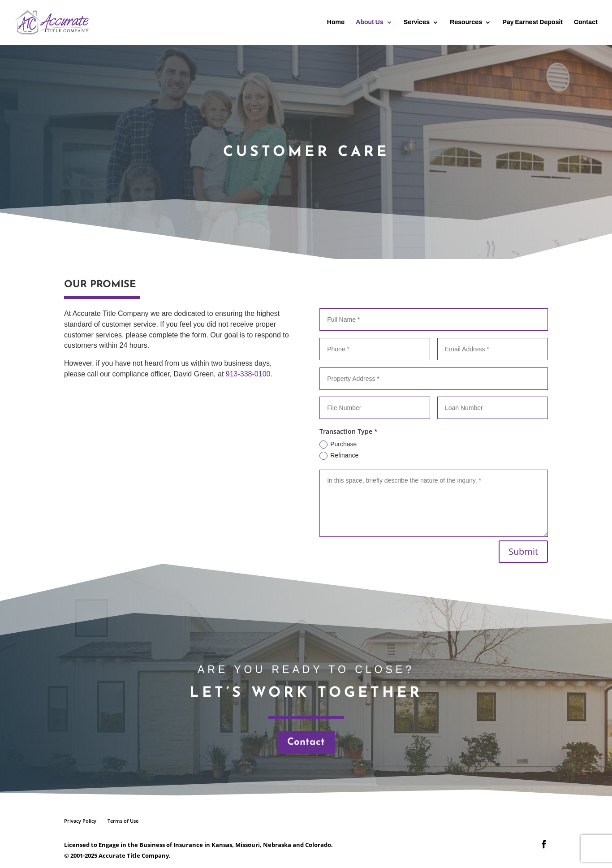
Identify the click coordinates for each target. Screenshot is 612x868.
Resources (466, 22)
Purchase (338, 445)
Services (417, 22)
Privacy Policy (80, 821)
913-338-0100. (249, 374)
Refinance (339, 456)
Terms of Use (123, 821)
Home (336, 22)
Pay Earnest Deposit (532, 22)
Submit (523, 551)
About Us (369, 22)
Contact (586, 22)
